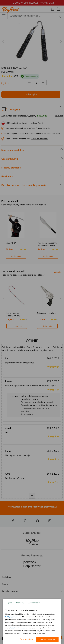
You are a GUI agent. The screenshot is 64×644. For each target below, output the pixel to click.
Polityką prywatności (13, 617)
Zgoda (10, 603)
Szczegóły (20, 603)
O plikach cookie (34, 603)
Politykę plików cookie (19, 628)
